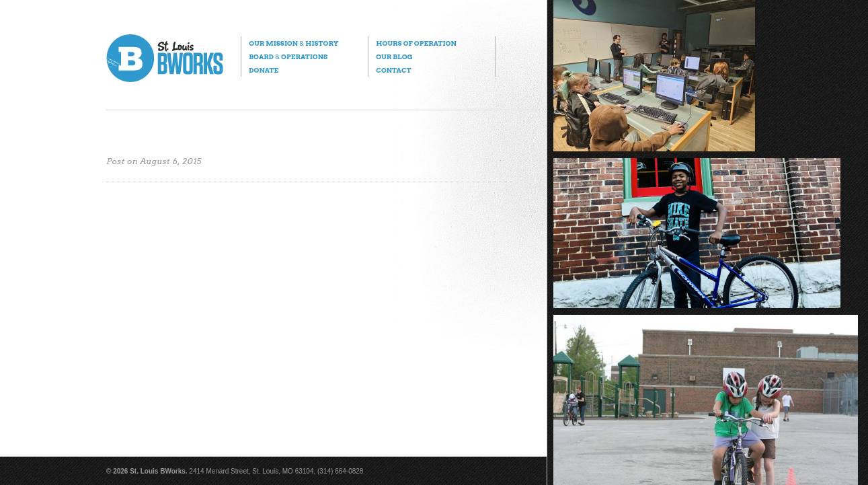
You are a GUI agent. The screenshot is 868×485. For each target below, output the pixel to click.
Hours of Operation (416, 43)
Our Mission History (293, 43)
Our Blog (394, 57)
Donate (264, 70)
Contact (393, 70)
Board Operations (288, 57)
